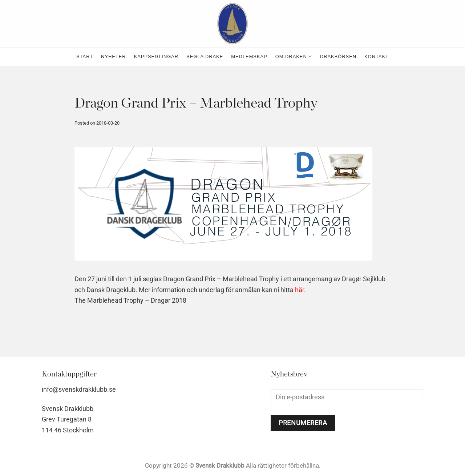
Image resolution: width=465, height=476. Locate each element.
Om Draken (294, 57)
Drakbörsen (338, 57)
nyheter (114, 57)
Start (85, 57)
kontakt (377, 57)
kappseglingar (156, 57)
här (300, 290)
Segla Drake (205, 57)
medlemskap (249, 57)
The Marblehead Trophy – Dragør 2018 (130, 300)
